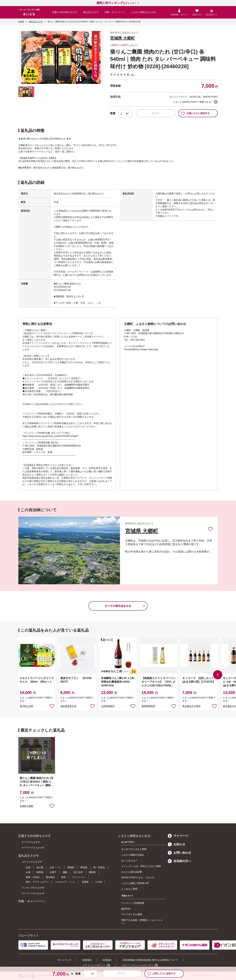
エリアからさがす (31, 842)
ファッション (79, 877)
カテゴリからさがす (32, 862)
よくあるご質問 (129, 889)
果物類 (71, 867)
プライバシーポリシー (94, 965)
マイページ (178, 836)
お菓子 (53, 872)
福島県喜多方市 (68, 706)
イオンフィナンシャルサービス (137, 965)
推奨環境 (87, 960)
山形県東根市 (108, 706)
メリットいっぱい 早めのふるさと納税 (141, 866)
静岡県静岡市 (148, 706)
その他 (98, 882)
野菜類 (84, 867)
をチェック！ (117, 3)
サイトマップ (65, 960)
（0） (132, 75)
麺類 (65, 872)
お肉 (28, 867)
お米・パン (55, 867)
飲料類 (40, 872)
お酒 (28, 872)
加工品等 (78, 872)
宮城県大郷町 (27, 806)
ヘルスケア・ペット (65, 882)
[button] (218, 675)
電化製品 (50, 877)
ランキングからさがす (33, 888)
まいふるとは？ (129, 861)
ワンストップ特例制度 (133, 903)
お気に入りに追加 (210, 529)
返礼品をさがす (91, 12)
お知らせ (177, 844)
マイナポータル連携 (132, 914)
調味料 (92, 872)
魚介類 (40, 867)
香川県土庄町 (27, 706)
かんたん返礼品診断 (132, 872)
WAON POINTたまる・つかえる (138, 877)
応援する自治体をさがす (65, 12)
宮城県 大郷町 (123, 38)
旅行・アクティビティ (37, 882)
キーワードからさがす (33, 848)
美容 (63, 877)
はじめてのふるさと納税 (134, 849)
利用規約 (107, 960)
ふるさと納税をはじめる (143, 12)
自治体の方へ (179, 861)
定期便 (85, 882)
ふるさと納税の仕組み (133, 855)
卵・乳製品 (99, 867)
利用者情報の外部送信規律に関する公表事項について (150, 960)
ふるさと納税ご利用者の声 (135, 883)
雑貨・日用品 (33, 877)
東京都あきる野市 (191, 706)
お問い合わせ (179, 853)
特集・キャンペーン (115, 12)
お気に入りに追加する (195, 113)
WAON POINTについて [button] (216, 102)
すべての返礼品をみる (118, 606)
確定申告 (126, 909)
